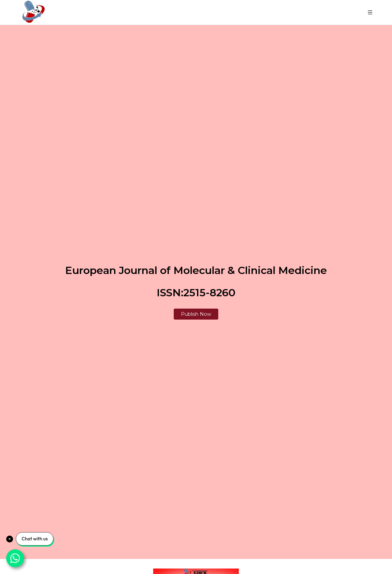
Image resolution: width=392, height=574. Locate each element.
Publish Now (196, 314)
